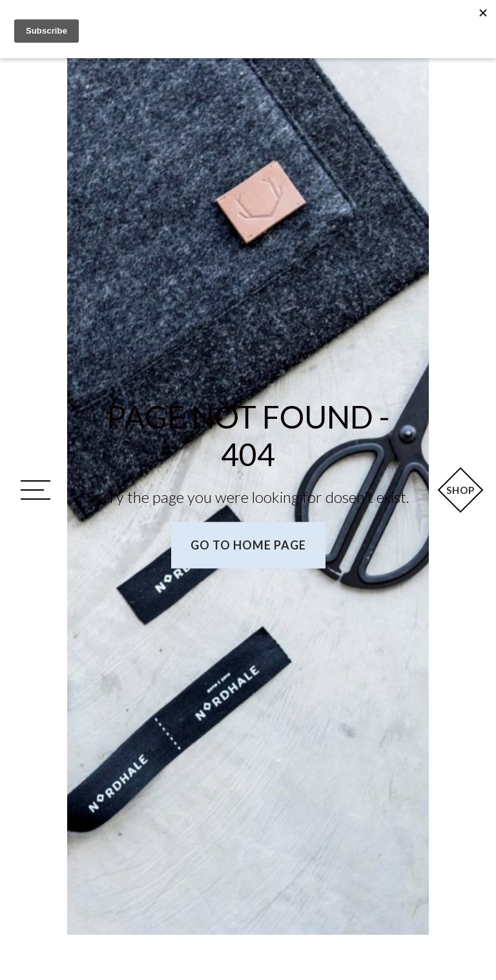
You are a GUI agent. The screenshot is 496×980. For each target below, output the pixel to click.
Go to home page (248, 546)
